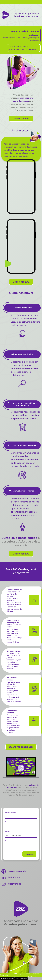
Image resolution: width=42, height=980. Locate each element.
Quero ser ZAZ (21, 119)
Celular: (8, 831)
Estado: (8, 822)
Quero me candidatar (21, 747)
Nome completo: (11, 812)
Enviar (29, 854)
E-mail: (8, 841)
